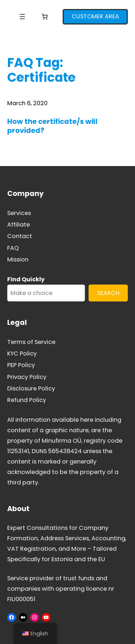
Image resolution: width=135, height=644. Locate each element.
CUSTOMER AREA (95, 16)
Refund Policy (27, 400)
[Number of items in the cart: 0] (45, 17)
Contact (20, 236)
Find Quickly (26, 279)
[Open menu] (22, 17)
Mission (18, 260)
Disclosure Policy (31, 388)
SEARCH (108, 293)
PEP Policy (21, 365)
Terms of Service (31, 342)
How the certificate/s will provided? (52, 126)
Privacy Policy (27, 377)
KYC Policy (22, 354)
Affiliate (19, 225)
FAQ (13, 248)
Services (19, 213)
